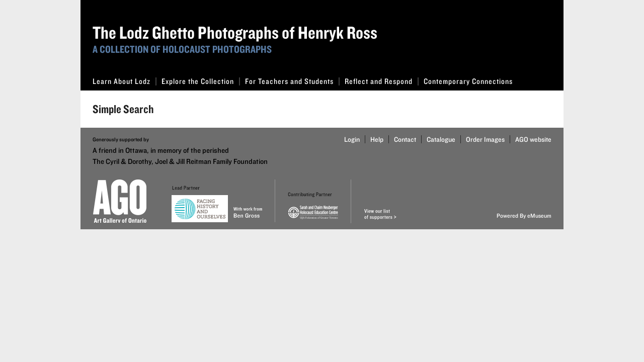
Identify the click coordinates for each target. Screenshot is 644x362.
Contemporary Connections (468, 81)
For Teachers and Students (292, 81)
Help (377, 139)
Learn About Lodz (125, 81)
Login (352, 139)
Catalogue (441, 139)
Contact (405, 139)
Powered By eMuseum (524, 215)
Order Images (485, 139)
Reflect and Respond (382, 81)
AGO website (533, 139)
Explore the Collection (201, 81)
